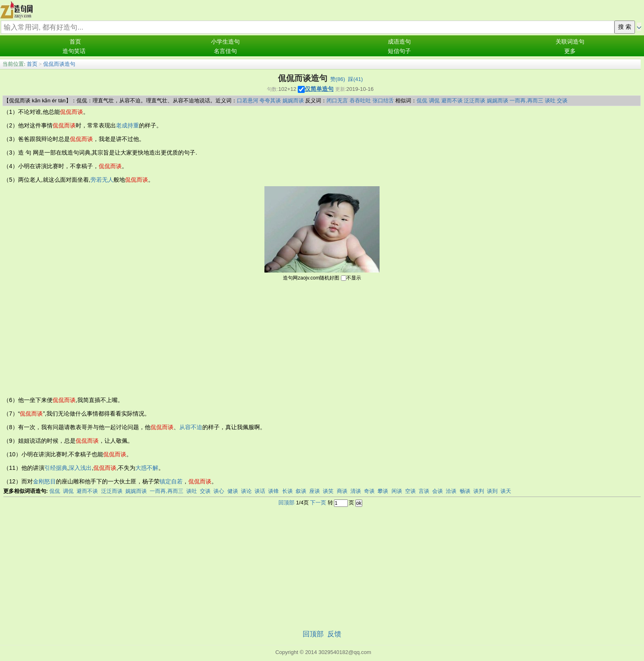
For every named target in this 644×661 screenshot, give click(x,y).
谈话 (260, 491)
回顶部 (286, 503)
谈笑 (328, 491)
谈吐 (550, 101)
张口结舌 (383, 101)
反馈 (334, 634)
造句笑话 (74, 51)
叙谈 (301, 491)
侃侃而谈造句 (59, 64)
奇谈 (369, 491)
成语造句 (399, 42)
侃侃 (422, 101)
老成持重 (127, 125)
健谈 (233, 491)
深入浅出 (80, 468)
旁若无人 (102, 180)
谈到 (492, 491)
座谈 (315, 491)
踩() (355, 79)
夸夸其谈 (270, 101)
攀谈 (383, 491)
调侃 (434, 101)
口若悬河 (248, 101)
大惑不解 (147, 468)
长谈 (287, 491)
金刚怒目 (44, 481)
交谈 (562, 101)
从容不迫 (191, 427)
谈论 (246, 491)
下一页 (318, 503)
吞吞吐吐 (360, 101)
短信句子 (399, 51)
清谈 (356, 491)
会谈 (438, 491)
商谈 (342, 491)
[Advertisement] (322, 338)
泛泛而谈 (475, 101)
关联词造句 (570, 42)
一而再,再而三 (526, 101)
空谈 (410, 491)
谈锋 (273, 491)
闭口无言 (337, 101)
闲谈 (397, 491)
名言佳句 (225, 51)
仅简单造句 (319, 89)
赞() (338, 79)
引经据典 (56, 468)
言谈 (424, 491)
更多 (570, 51)
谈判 (479, 491)
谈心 (219, 491)
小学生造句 (225, 42)
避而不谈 (452, 101)
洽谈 (451, 491)
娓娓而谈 (293, 101)
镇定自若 (171, 481)
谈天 (506, 491)
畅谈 (465, 491)
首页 (75, 42)
